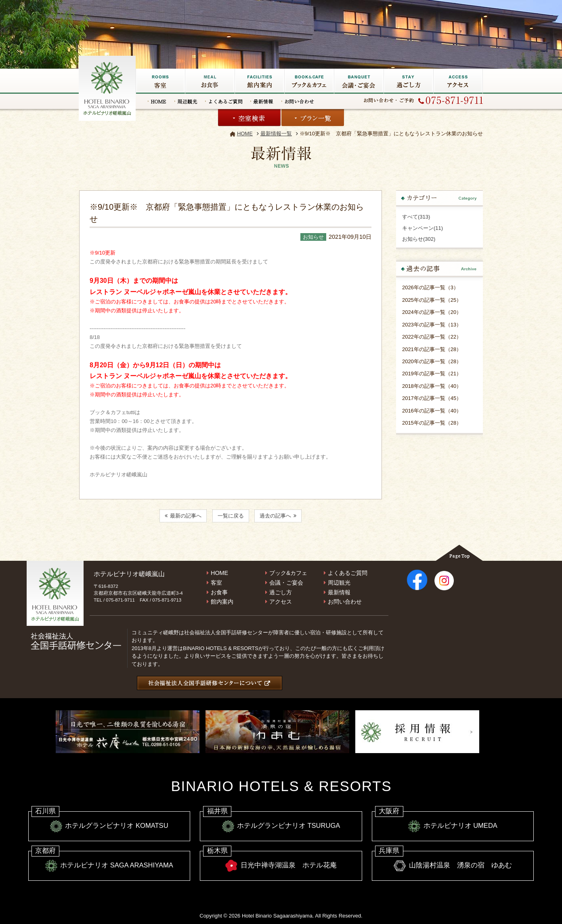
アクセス (458, 81)
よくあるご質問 (224, 101)
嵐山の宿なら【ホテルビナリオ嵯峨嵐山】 (108, 87)
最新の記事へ (183, 516)
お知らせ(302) (419, 239)
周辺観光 (186, 101)
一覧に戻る (231, 516)
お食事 (210, 81)
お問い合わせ (298, 101)
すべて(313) (416, 217)
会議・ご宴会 (359, 81)
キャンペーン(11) (423, 228)
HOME (157, 101)
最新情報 (262, 101)
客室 (160, 81)
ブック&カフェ (309, 81)
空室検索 (249, 118)
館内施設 (259, 81)
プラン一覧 (313, 118)
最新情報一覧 (276, 134)
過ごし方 (408, 81)
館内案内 (222, 602)
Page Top (459, 553)
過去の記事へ (278, 516)
